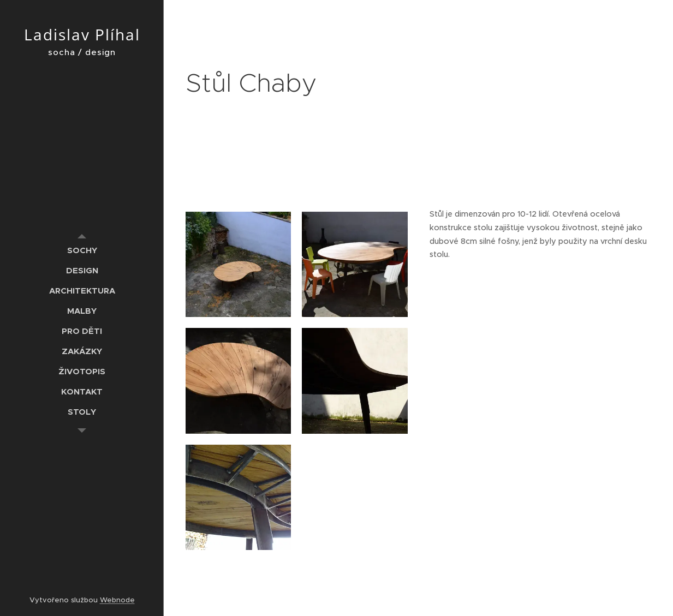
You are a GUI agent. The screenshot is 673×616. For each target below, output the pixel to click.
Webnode (117, 600)
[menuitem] (82, 250)
